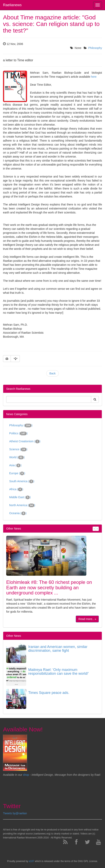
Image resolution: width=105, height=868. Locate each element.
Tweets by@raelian (15, 813)
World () (17, 457)
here (94, 77)
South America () (22, 481)
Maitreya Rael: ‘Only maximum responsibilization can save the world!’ (59, 672)
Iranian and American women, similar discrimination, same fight (58, 649)
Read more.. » (87, 619)
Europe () (17, 473)
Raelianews (12, 5)
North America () (22, 505)
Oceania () (18, 513)
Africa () (16, 489)
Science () (18, 449)
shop (26, 775)
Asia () (15, 465)
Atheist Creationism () (25, 441)
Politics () (18, 434)
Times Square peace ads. (49, 693)
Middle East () (20, 497)
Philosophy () (21, 426)
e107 (31, 861)
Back (52, 373)
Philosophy (95, 48)
